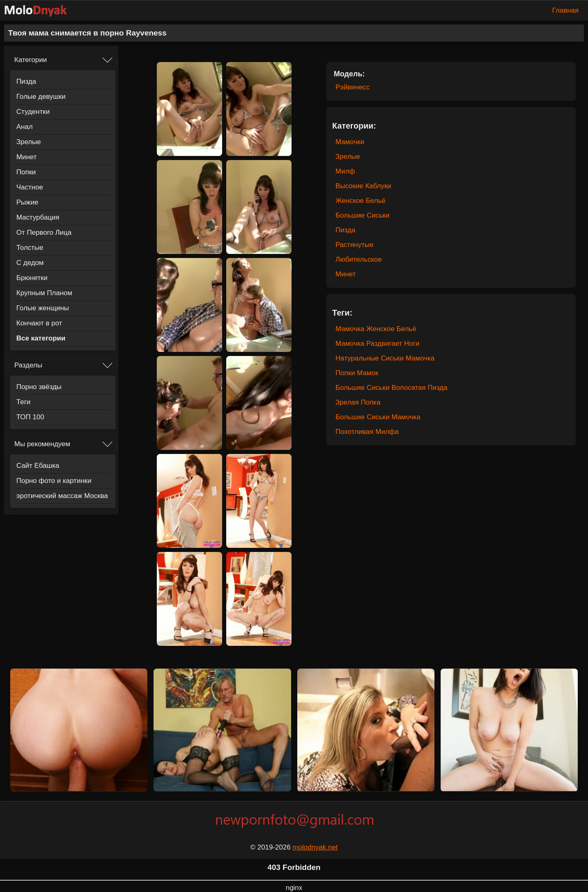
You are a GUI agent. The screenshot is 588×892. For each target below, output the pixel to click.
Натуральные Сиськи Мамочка (385, 358)
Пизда (26, 81)
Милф (345, 171)
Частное (30, 187)
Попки (26, 172)
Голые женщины (43, 308)
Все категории (41, 338)
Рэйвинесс (353, 87)
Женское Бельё (361, 201)
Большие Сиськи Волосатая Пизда (392, 388)
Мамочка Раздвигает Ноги (378, 344)
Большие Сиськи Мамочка (378, 417)
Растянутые (355, 245)
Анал (24, 127)
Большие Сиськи (363, 215)
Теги (23, 402)
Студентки (33, 112)
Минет (27, 157)
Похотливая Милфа (367, 432)
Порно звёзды (39, 387)
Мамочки (350, 142)
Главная (565, 10)
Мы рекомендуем (42, 444)
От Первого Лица (44, 232)
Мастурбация (38, 217)
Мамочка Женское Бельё (376, 329)
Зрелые (29, 142)
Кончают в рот (39, 323)
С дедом (30, 263)
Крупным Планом (44, 293)
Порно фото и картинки (54, 481)
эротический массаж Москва (62, 496)
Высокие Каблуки (364, 186)
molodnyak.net (315, 847)
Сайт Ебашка (38, 466)
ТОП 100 (30, 417)
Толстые (30, 248)
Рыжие (27, 202)
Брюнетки (32, 278)
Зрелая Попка (358, 402)
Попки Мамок (357, 373)
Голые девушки (41, 97)
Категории (31, 60)
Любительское (359, 259)
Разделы (28, 365)
